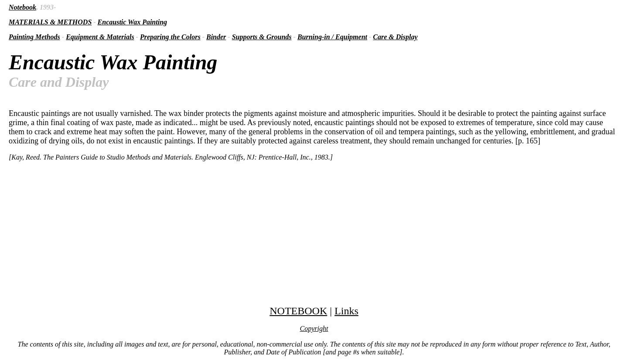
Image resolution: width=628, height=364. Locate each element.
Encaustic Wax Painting (132, 22)
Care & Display (395, 37)
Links (346, 311)
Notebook (22, 7)
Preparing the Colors (170, 37)
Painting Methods (34, 37)
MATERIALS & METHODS (50, 22)
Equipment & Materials (100, 37)
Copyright (314, 328)
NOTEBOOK (298, 311)
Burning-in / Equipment (332, 37)
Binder (216, 37)
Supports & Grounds (262, 37)
